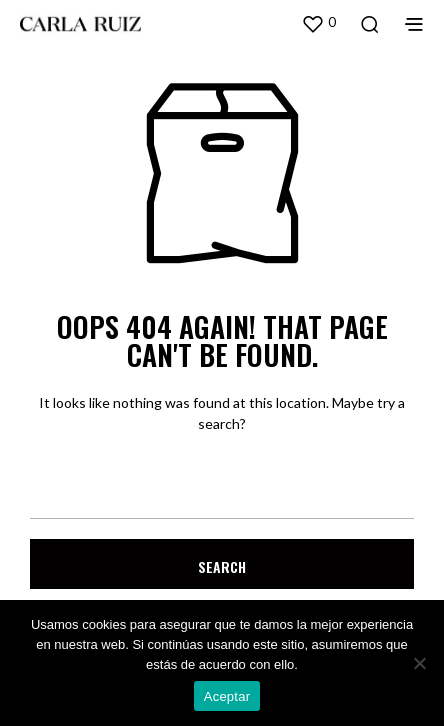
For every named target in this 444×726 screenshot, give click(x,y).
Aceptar (227, 696)
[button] (318, 23)
